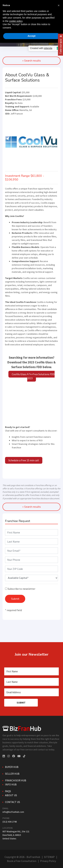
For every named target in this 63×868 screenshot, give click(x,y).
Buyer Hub (12, 767)
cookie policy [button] (16, 21)
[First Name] (32, 671)
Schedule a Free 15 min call (24, 460)
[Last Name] (32, 682)
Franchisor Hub (16, 780)
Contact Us (13, 802)
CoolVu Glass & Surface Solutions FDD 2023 (33, 376)
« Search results (32, 507)
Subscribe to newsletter (20, 589)
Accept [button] (32, 36)
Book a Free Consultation (22, 861)
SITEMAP (49, 857)
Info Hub (11, 784)
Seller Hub (12, 774)
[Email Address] (32, 692)
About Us (11, 795)
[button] (59, 5)
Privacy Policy (48, 861)
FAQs (8, 791)
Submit (15, 599)
